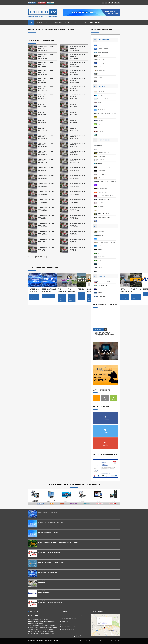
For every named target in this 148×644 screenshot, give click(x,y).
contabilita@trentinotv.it (69, 627)
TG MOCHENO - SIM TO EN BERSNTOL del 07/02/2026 (78, 81)
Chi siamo (39, 22)
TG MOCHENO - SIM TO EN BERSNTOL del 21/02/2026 (78, 72)
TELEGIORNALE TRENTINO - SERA (49, 573)
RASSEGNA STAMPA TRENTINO (48, 513)
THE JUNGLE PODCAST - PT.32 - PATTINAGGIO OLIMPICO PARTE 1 (59, 543)
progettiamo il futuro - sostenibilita (106, 124)
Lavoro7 (99, 102)
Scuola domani (101, 70)
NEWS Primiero (101, 59)
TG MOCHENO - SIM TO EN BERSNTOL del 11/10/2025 (47, 153)
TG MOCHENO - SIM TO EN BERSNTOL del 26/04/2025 (47, 249)
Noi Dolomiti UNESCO (103, 192)
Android (113, 397)
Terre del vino (101, 203)
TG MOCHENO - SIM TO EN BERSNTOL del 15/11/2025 (78, 129)
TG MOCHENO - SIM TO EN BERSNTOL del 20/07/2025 (47, 201)
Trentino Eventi (101, 56)
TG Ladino (100, 77)
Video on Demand (41, 257)
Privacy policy (105, 641)
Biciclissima (100, 235)
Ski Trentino (100, 264)
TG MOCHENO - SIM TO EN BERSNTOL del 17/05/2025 (78, 233)
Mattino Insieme (101, 110)
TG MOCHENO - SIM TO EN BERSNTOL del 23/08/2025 (78, 177)
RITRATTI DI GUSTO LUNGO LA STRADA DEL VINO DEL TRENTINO (107, 196)
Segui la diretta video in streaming (105, 353)
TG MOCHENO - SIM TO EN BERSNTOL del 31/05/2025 (78, 225)
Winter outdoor (101, 271)
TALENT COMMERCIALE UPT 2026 (49, 533)
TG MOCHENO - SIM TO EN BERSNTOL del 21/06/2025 (47, 217)
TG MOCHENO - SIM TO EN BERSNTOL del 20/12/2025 (47, 113)
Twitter (105, 429)
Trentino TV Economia (103, 52)
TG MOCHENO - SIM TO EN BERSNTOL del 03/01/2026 (47, 105)
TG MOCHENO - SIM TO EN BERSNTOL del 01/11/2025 (78, 137)
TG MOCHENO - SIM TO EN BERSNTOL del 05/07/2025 (47, 209)
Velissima (99, 267)
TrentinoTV (100, 293)
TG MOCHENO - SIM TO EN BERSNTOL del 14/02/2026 (47, 81)
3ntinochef (100, 145)
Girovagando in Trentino (103, 99)
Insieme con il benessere (103, 239)
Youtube (105, 442)
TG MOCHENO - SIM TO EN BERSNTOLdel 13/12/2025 (78, 113)
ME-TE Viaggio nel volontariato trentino (107, 113)
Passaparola (100, 120)
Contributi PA (115, 641)
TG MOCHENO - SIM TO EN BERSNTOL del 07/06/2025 (47, 225)
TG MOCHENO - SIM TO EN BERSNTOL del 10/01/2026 (78, 97)
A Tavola (99, 149)
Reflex (99, 128)
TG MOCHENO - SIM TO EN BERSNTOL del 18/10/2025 (78, 145)
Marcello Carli (101, 289)
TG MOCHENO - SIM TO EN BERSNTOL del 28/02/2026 (47, 72)
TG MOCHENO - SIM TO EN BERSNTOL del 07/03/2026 (78, 64)
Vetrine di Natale (101, 296)
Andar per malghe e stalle (104, 153)
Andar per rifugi (101, 156)
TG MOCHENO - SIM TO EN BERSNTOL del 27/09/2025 (47, 161)
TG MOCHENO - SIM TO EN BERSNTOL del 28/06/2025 (78, 209)
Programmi (59, 22)
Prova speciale (101, 257)
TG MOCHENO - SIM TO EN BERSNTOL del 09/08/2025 (78, 185)
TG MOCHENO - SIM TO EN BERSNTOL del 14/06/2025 (78, 217)
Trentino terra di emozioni (104, 217)
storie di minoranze (102, 135)
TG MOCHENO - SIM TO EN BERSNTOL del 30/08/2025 (47, 177)
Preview (99, 253)
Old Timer (100, 250)
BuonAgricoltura (101, 92)
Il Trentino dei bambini (103, 185)
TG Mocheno (100, 81)
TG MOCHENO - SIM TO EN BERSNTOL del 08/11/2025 (47, 137)
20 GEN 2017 (98, 329)
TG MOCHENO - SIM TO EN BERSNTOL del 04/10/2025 (78, 153)
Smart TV (97, 397)
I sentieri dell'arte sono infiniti (104, 178)
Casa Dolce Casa (101, 160)
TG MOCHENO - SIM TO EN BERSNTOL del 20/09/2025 (78, 161)
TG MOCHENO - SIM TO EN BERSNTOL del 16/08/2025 (47, 185)
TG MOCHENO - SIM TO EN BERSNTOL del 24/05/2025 (47, 233)
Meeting (99, 117)
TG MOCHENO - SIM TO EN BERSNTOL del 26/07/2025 (78, 193)
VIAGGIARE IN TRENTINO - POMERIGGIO (51, 603)
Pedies (99, 67)
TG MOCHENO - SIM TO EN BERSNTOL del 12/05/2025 (47, 241)
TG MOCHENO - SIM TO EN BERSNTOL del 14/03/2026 (47, 64)
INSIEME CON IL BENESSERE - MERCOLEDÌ (52, 523)
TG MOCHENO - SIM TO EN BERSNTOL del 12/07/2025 (78, 201)
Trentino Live (105, 350)
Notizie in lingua (101, 63)
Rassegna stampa (102, 45)
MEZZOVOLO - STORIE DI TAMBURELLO (107, 242)
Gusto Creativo (101, 171)
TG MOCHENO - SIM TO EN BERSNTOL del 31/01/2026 (47, 89)
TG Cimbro (100, 74)
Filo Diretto (100, 95)
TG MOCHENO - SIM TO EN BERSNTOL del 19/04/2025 (78, 249)
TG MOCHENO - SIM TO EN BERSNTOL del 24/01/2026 (78, 89)
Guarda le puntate (34, 297)
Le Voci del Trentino (102, 106)
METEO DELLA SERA (45, 593)
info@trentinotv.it (67, 621)
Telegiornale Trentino (103, 49)
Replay (99, 260)
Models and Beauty (102, 189)
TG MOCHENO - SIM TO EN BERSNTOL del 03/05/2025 (78, 241)
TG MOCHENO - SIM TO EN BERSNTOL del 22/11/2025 (47, 129)
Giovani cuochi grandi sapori (104, 167)
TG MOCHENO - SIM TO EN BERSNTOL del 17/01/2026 (47, 97)
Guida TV (68, 22)
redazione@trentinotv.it (68, 632)
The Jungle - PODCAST (103, 206)
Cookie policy (93, 641)
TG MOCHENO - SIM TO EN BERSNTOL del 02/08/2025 (47, 193)
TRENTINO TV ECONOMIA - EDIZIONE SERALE (53, 563)
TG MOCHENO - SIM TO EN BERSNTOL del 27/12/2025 (78, 105)
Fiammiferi (100, 163)
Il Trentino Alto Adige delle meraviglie (107, 181)
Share (75, 22)
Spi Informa (100, 131)
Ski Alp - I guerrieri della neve (104, 199)
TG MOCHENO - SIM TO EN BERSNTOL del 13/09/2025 (47, 169)
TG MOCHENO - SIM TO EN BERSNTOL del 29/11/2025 (78, 121)
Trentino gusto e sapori (103, 214)
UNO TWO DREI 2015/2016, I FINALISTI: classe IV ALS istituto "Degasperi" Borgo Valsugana (105, 334)
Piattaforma (49, 22)
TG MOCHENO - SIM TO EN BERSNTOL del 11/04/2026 (47, 48)
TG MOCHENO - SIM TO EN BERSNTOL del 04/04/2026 (78, 48)
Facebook (105, 416)
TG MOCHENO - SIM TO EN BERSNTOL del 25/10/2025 (47, 145)
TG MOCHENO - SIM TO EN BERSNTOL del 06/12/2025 (47, 121)
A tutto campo (101, 232)
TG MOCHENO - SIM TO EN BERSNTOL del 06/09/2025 (78, 169)
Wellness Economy (102, 221)
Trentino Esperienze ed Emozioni (105, 210)
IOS (105, 397)
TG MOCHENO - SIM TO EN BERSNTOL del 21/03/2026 (78, 56)
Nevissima (100, 246)
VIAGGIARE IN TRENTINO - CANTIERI (50, 553)
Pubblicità (83, 22)
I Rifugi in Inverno (101, 174)
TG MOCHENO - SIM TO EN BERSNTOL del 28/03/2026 (47, 56)
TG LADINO (42, 583)
